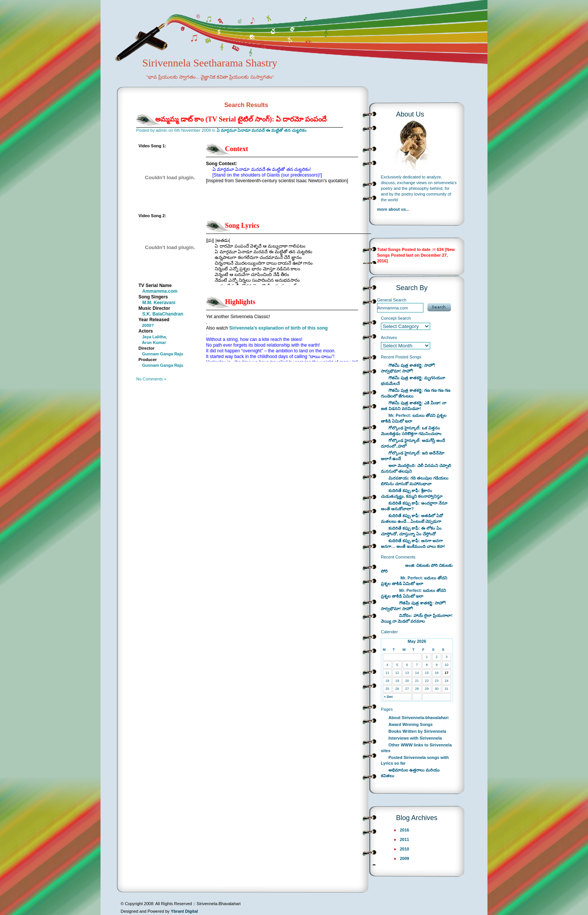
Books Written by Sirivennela (417, 731)
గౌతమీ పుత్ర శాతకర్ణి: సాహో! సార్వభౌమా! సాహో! (408, 368)
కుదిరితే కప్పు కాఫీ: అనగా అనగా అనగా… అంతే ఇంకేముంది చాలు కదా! (413, 543)
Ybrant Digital (184, 911)
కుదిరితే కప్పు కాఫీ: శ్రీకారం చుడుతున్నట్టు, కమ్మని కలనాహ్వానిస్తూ (412, 493)
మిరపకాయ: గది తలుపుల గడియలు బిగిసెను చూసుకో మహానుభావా (415, 481)
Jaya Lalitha (154, 337)
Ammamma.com (160, 291)
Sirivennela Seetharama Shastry (199, 74)
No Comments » (151, 379)
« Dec (388, 697)
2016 (404, 830)
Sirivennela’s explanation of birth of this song (278, 328)
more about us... (393, 209)
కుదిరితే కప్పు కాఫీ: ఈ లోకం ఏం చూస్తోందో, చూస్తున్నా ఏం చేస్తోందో (411, 531)
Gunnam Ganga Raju (163, 354)
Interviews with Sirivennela (415, 738)
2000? (148, 325)
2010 (404, 849)
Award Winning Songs (410, 724)
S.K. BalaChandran (163, 314)
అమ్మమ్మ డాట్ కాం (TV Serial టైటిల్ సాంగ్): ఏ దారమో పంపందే (241, 119)
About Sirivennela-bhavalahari (418, 718)
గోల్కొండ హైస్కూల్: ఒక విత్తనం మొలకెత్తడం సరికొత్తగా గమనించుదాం (411, 431)
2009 (404, 858)
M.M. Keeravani (159, 303)
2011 (404, 839)
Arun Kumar (154, 342)
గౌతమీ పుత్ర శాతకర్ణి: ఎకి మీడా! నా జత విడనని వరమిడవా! (413, 406)
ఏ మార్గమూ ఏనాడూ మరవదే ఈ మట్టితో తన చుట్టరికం (262, 130)
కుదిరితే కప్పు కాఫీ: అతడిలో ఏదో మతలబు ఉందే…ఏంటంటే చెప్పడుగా (412, 518)
